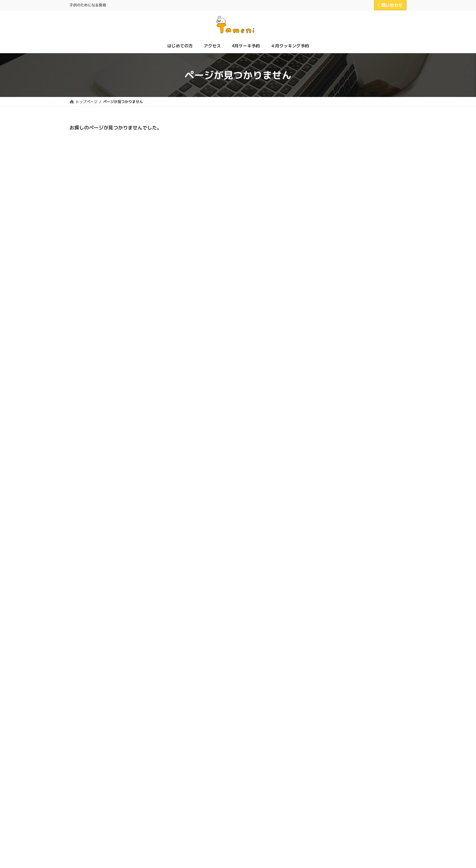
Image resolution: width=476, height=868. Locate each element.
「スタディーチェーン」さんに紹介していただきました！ (378, 181)
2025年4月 (328, 521)
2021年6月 (328, 645)
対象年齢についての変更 (374, 333)
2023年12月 (330, 583)
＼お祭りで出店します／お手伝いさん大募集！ (378, 212)
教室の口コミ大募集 (370, 241)
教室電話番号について (372, 427)
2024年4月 (328, 571)
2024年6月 (328, 558)
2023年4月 (328, 595)
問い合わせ (390, 5)
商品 (321, 476)
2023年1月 (328, 608)
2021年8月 (328, 632)
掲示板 (324, 489)
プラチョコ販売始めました (376, 302)
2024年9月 (328, 546)
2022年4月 (328, 620)
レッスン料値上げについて (376, 272)
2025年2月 (328, 534)
